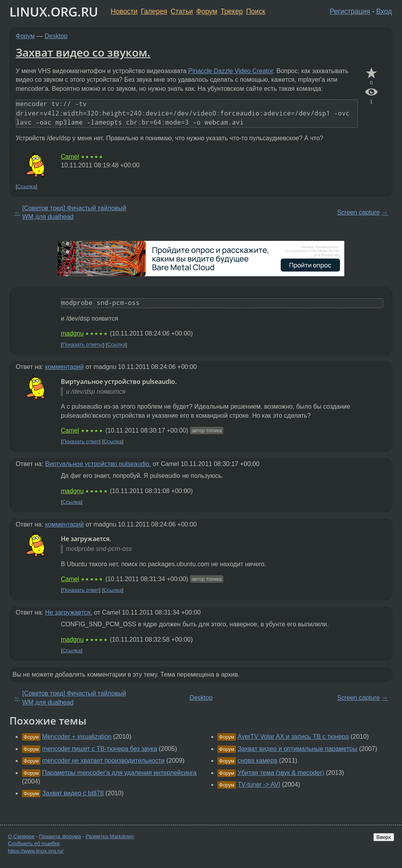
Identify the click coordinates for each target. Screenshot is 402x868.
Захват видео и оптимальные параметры (297, 749)
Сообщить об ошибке (34, 843)
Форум (207, 11)
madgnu (72, 333)
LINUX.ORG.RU (54, 12)
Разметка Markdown (110, 836)
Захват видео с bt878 (73, 793)
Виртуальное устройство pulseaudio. (98, 464)
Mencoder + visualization (77, 737)
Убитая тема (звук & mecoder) (281, 773)
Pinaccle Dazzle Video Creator (231, 71)
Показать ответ (81, 441)
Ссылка (26, 186)
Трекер (232, 11)
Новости (124, 11)
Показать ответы (83, 345)
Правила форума (60, 836)
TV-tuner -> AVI (259, 785)
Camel (70, 157)
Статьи (182, 11)
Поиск (256, 11)
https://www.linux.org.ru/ (36, 851)
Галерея (154, 11)
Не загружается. (69, 612)
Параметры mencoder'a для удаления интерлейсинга (119, 773)
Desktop (56, 36)
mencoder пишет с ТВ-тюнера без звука (100, 749)
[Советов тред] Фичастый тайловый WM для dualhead (74, 212)
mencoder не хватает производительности (103, 761)
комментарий (65, 367)
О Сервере (21, 836)
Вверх (384, 837)
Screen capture (359, 212)
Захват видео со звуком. (83, 52)
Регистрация (350, 11)
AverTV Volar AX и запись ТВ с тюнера (293, 737)
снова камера (257, 761)
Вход (384, 11)
